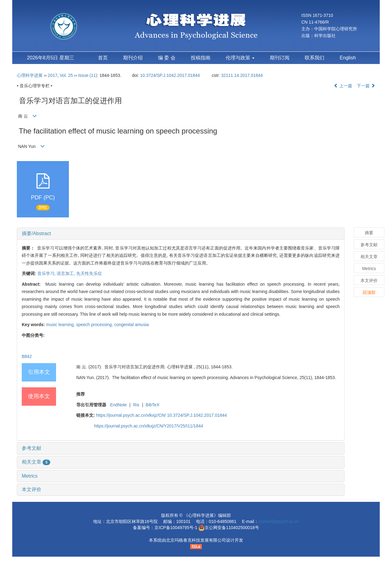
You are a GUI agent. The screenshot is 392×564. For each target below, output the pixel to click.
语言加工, (66, 273)
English (348, 58)
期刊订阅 (280, 58)
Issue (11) (88, 75)
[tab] (181, 234)
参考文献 (32, 448)
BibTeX (153, 405)
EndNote (118, 405)
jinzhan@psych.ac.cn (279, 521)
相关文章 (36, 462)
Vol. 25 (66, 75)
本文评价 (32, 489)
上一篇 (343, 86)
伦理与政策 (240, 58)
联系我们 (315, 58)
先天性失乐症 (89, 273)
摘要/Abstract (36, 233)
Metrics (30, 476)
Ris (136, 405)
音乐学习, (47, 273)
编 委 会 (167, 58)
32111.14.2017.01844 (242, 75)
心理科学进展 (30, 75)
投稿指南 (201, 58)
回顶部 (369, 292)
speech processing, (95, 325)
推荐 (81, 394)
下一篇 (366, 86)
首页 (103, 58)
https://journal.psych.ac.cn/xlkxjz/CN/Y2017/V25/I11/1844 (149, 426)
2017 (53, 75)
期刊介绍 (133, 58)
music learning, (61, 325)
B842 (27, 356)
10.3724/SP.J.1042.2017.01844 (170, 75)
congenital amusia (132, 325)
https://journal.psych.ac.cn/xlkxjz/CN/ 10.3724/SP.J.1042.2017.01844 (162, 415)
